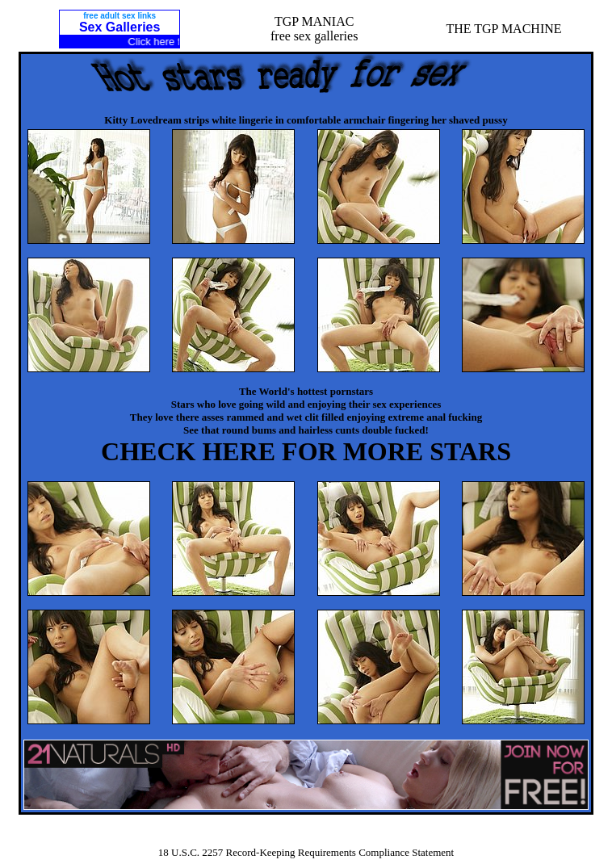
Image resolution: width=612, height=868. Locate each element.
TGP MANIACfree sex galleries (314, 29)
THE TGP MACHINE (503, 29)
